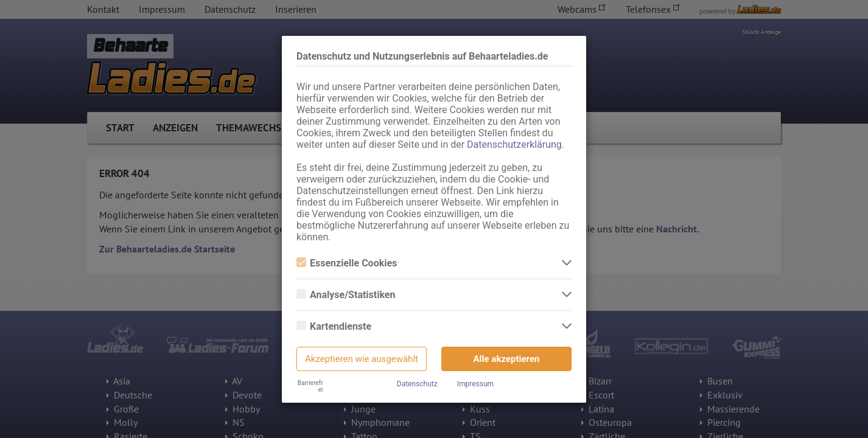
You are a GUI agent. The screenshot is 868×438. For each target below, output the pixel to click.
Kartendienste (334, 326)
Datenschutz (417, 384)
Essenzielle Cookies (347, 263)
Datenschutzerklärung (514, 144)
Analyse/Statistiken (346, 295)
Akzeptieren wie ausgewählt (362, 359)
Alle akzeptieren (507, 359)
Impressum (475, 384)
